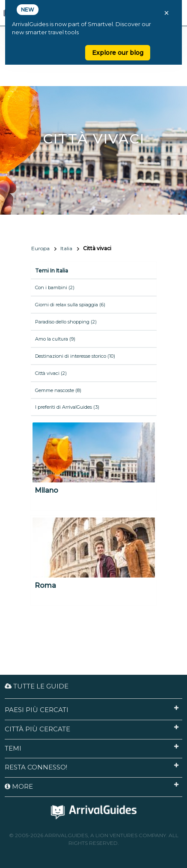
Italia (66, 248)
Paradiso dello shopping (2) (66, 322)
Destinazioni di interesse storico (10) (75, 356)
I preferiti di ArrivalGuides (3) (67, 407)
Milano (46, 490)
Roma (45, 585)
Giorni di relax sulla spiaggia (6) (70, 305)
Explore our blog (118, 53)
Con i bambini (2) (55, 287)
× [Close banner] (166, 13)
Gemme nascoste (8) (58, 390)
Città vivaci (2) (51, 373)
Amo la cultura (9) (55, 339)
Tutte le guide (37, 686)
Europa (40, 248)
